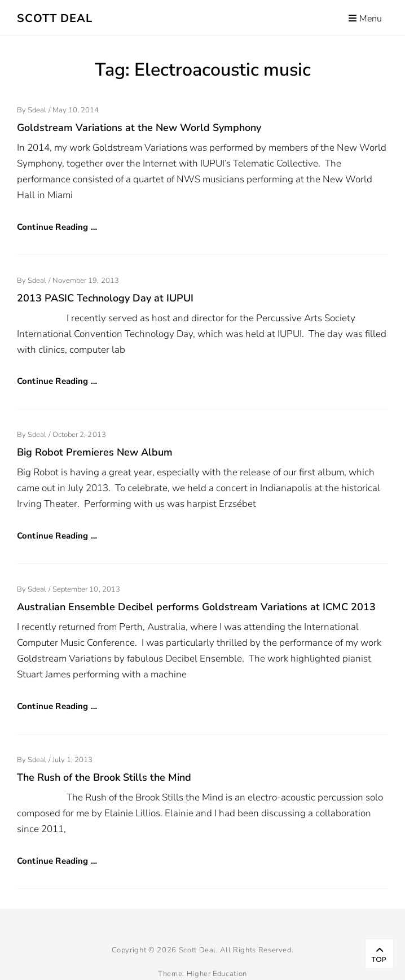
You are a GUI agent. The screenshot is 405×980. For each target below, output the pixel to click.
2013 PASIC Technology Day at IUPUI (105, 298)
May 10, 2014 (76, 110)
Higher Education (217, 974)
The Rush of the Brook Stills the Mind (104, 777)
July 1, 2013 (73, 760)
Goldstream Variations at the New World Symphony (139, 128)
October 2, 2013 (79, 435)
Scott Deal (55, 18)
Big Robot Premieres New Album (95, 452)
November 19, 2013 (86, 281)
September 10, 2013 (86, 589)
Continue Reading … (57, 227)
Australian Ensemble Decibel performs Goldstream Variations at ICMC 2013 (196, 607)
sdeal (37, 110)
